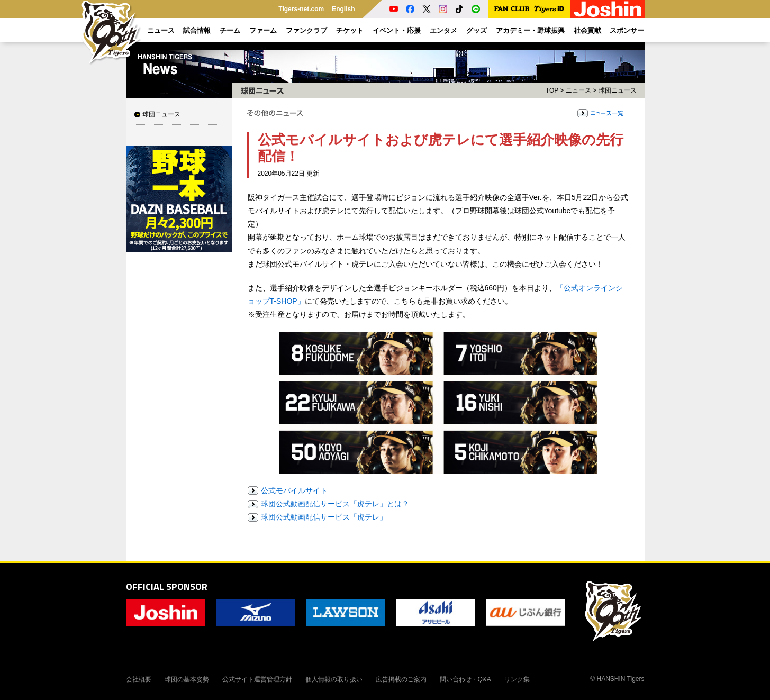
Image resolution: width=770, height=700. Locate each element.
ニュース (578, 90)
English (343, 9)
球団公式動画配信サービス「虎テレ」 (324, 517)
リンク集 (517, 679)
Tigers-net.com (301, 9)
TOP (552, 90)
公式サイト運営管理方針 (257, 679)
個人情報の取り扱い (334, 679)
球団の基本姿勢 (187, 679)
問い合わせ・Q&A (465, 679)
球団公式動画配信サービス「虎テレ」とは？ (335, 504)
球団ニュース (161, 114)
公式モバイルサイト (294, 490)
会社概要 (139, 679)
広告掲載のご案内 (401, 679)
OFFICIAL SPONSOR (167, 587)
